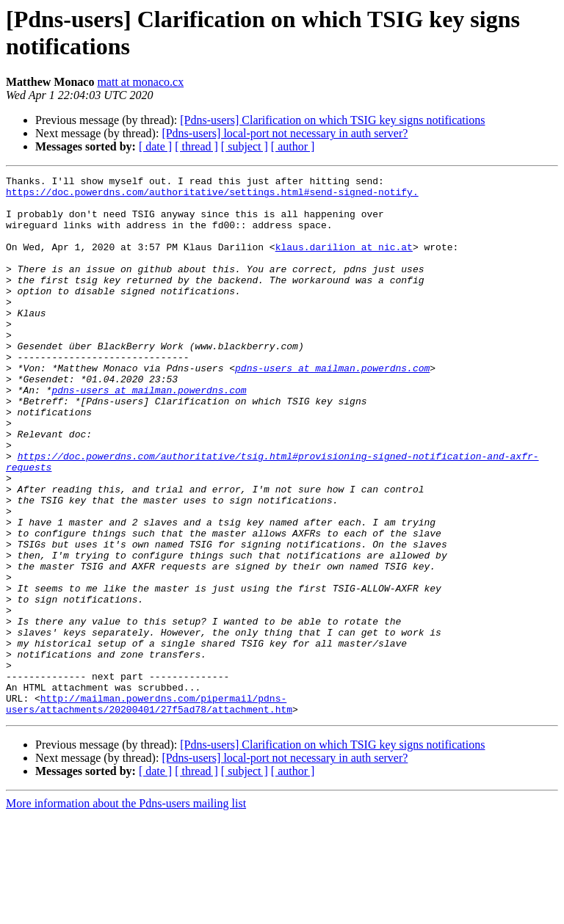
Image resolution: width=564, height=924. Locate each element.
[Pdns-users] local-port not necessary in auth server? (285, 133)
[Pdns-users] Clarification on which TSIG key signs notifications (332, 120)
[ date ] (155, 146)
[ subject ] (245, 146)
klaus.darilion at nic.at (344, 262)
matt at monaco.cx (140, 82)
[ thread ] (196, 146)
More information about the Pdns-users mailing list (126, 911)
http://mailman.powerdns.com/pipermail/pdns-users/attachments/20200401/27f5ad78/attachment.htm (149, 810)
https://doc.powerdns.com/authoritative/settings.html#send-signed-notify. (212, 196)
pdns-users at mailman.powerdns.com (332, 407)
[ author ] (293, 146)
